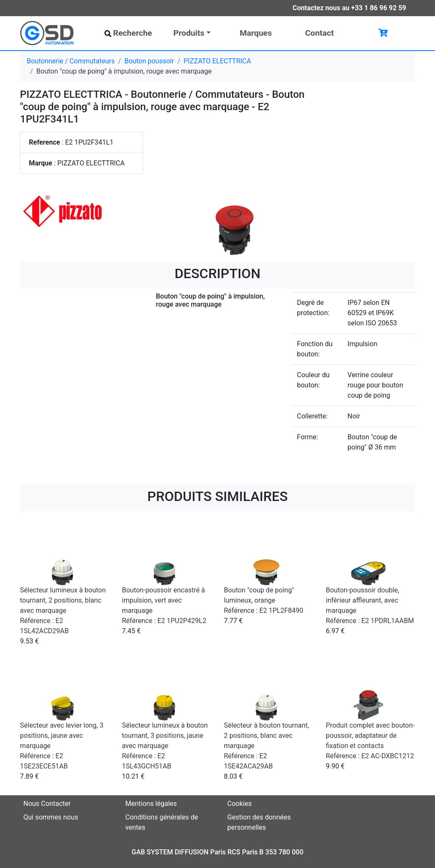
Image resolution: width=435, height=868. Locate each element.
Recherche (128, 33)
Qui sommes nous (51, 817)
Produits (189, 33)
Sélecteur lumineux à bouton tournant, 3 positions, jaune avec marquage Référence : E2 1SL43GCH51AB (165, 746)
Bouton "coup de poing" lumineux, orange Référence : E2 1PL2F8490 (264, 600)
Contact (319, 33)
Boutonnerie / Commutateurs (71, 61)
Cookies (239, 804)
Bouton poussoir (149, 61)
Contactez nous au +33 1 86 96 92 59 (349, 8)
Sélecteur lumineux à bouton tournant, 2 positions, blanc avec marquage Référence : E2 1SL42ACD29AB (63, 610)
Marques (256, 33)
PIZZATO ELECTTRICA (217, 61)
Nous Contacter (47, 804)
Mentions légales (151, 804)
